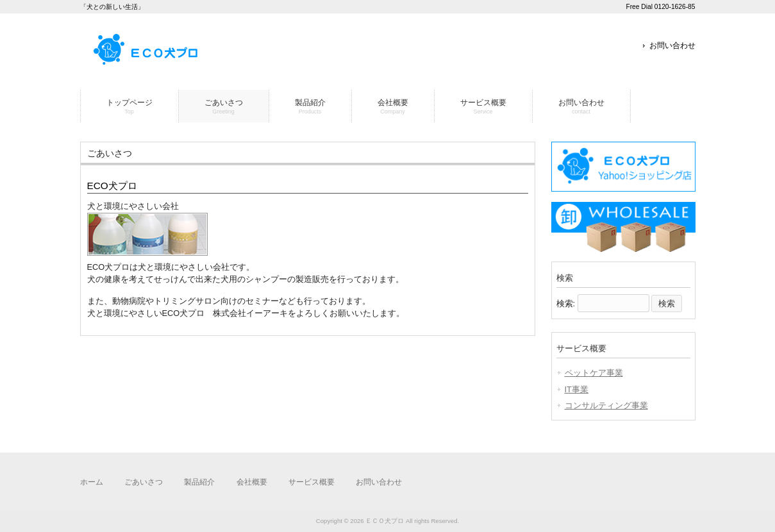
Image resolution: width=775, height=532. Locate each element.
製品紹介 (199, 482)
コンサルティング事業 (606, 405)
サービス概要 (312, 482)
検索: (566, 303)
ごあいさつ (144, 482)
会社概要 (252, 482)
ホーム (92, 482)
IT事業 (577, 389)
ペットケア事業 (594, 373)
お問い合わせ (672, 46)
